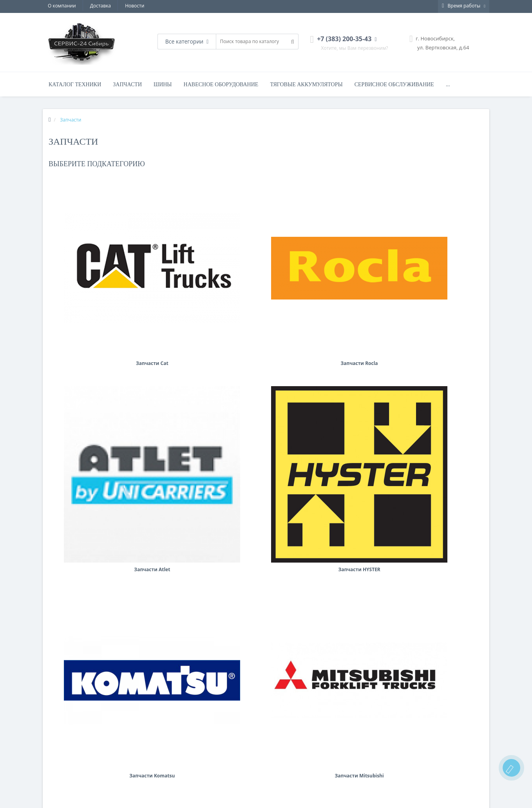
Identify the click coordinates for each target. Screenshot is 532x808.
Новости (135, 6)
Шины (163, 84)
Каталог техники (75, 84)
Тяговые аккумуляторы (306, 84)
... (448, 84)
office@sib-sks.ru (294, 784)
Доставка (100, 6)
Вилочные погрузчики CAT (188, 775)
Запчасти (127, 84)
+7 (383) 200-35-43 (296, 775)
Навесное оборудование (221, 84)
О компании (62, 6)
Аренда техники (62, 766)
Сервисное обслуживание (394, 84)
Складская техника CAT (185, 784)
